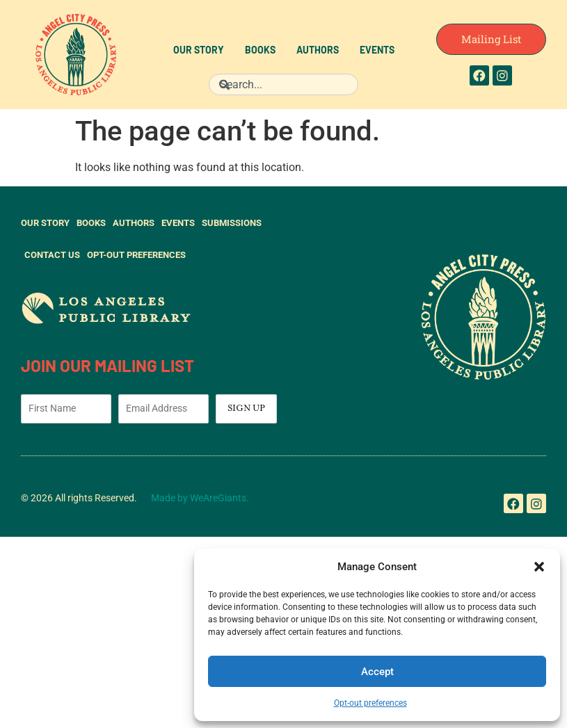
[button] (539, 567)
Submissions (232, 223)
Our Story (199, 51)
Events (377, 51)
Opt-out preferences (370, 703)
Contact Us (52, 255)
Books (260, 51)
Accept (377, 672)
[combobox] (283, 84)
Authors (318, 51)
